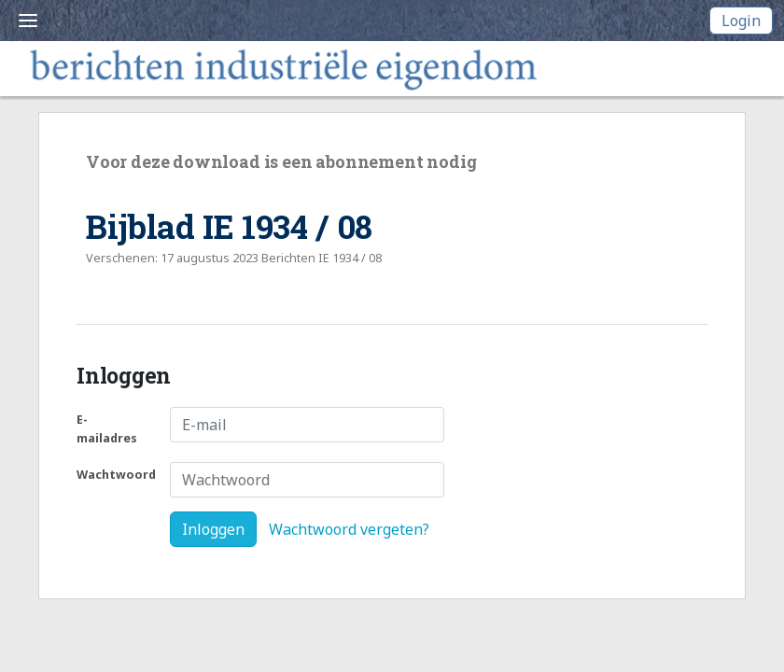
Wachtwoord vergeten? (349, 529)
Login (741, 21)
